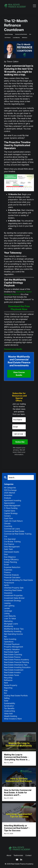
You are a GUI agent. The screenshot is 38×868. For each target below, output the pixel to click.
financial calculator (12, 577)
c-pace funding (11, 508)
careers (7, 516)
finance (7, 572)
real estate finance (12, 657)
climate (7, 524)
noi (5, 637)
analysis (7, 498)
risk (6, 690)
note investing (10, 639)
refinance (25, 38)
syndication (9, 706)
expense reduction (12, 567)
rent (6, 683)
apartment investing (13, 500)
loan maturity (16, 38)
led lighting (9, 606)
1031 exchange (10, 490)
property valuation (12, 649)
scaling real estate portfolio (16, 696)
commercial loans (12, 529)
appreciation (9, 503)
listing (7, 613)
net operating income (13, 634)
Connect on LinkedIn (13, 349)
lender (7, 608)
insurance (8, 593)
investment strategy (13, 601)
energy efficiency (11, 559)
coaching (8, 526)
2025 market (10, 493)
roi (5, 693)
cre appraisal (10, 539)
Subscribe (20, 442)
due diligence (10, 557)
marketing (8, 621)
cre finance (8, 38)
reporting (8, 688)
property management (14, 647)
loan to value (10, 619)
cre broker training (12, 542)
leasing (7, 603)
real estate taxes (12, 675)
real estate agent (12, 652)
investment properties (13, 595)
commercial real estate (21, 34)
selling (7, 698)
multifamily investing (13, 631)
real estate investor (12, 672)
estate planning (10, 562)
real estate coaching (13, 654)
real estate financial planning (16, 662)
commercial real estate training (18, 534)
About (9, 855)
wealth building (11, 716)
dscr (6, 554)
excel (6, 565)
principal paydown (12, 644)
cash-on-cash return (13, 521)
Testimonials (18, 855)
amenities (8, 495)
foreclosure (9, 583)
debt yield (8, 549)
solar (6, 701)
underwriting (9, 711)
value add (8, 714)
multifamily (9, 626)
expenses (8, 570)
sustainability (10, 703)
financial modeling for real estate (18, 580)
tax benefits (9, 708)
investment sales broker (14, 598)
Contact (28, 855)
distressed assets (12, 552)
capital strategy (9, 34)
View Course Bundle (19, 374)
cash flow (8, 518)
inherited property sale (14, 588)
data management (12, 547)
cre (30, 34)
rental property (11, 685)
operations (9, 642)
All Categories (10, 488)
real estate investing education (17, 667)
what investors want (13, 719)
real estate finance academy (17, 660)
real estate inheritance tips (16, 665)
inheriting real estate (13, 590)
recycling (8, 678)
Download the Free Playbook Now (19, 308)
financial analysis (11, 575)
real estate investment (14, 670)
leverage (8, 611)
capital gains (10, 511)
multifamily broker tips (14, 629)
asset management (12, 506)
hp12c (7, 585)
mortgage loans (11, 624)
